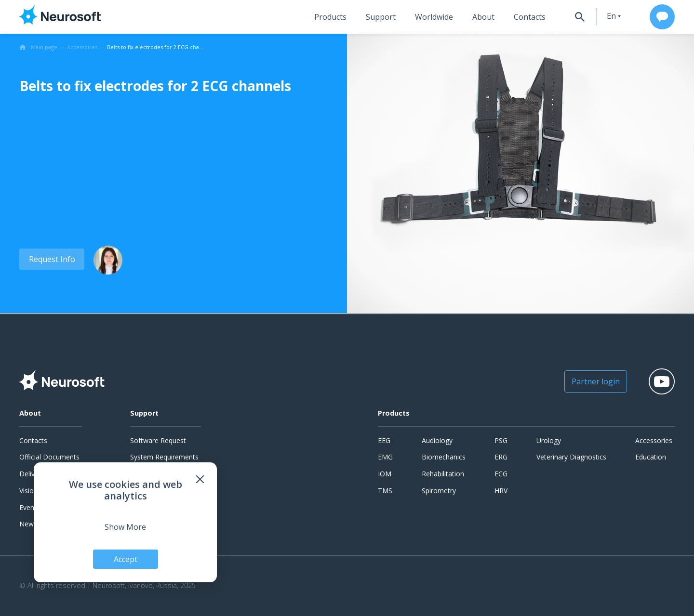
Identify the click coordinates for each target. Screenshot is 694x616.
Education (651, 457)
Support (381, 17)
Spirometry (439, 491)
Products (330, 17)
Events (30, 507)
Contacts (530, 17)
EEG (384, 440)
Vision (28, 491)
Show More (125, 527)
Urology (549, 440)
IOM (385, 474)
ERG (501, 457)
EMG (385, 457)
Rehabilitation (443, 474)
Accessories (654, 440)
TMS (385, 491)
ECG (501, 474)
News (28, 524)
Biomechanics (444, 457)
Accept (126, 559)
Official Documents (49, 457)
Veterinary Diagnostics (571, 457)
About (483, 17)
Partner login (596, 381)
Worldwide (434, 17)
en (611, 16)
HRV (501, 491)
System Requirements (164, 457)
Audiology (437, 440)
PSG (501, 440)
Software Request (158, 440)
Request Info (52, 259)
